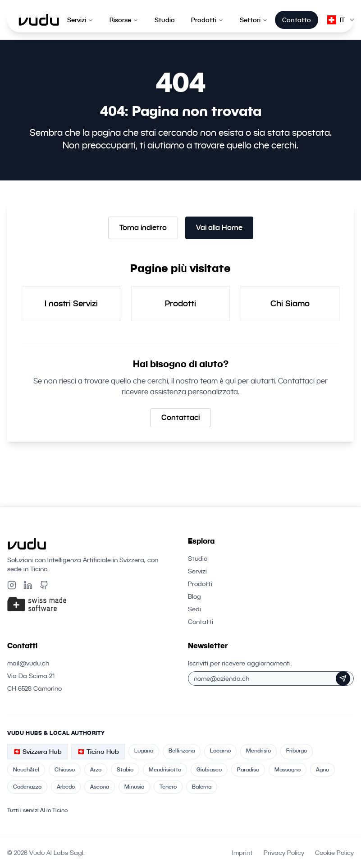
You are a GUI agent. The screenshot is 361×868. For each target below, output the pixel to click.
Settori (254, 20)
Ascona (100, 787)
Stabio (125, 769)
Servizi (80, 20)
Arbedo (66, 787)
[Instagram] (12, 585)
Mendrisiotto (165, 769)
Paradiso (248, 769)
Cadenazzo (27, 787)
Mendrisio (258, 750)
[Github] (44, 585)
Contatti (201, 622)
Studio (165, 20)
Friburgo (297, 750)
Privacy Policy (284, 853)
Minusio (134, 787)
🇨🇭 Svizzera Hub (37, 752)
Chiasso (65, 769)
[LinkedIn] (28, 585)
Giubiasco (209, 769)
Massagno (288, 769)
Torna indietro (143, 228)
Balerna (202, 787)
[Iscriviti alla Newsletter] (343, 679)
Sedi (194, 609)
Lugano (144, 750)
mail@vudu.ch (28, 663)
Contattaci (180, 418)
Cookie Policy (334, 853)
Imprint (242, 853)
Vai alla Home (219, 228)
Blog (194, 596)
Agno (322, 769)
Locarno (220, 750)
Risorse (124, 20)
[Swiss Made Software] (90, 604)
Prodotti (207, 20)
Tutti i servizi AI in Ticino (37, 810)
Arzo (96, 769)
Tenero (168, 787)
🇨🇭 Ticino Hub (98, 752)
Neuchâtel (26, 769)
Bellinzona (182, 750)
